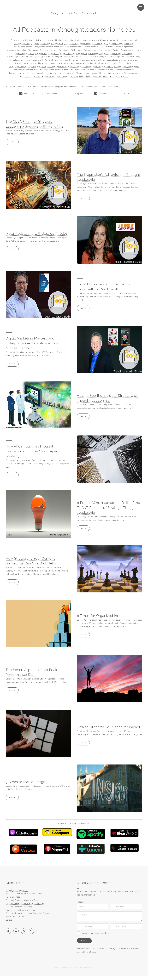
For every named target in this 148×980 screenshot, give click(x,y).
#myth (41, 60)
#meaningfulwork (118, 57)
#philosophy (76, 63)
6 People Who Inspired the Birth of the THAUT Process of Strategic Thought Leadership (109, 508)
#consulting (85, 43)
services (106, 891)
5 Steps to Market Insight (26, 782)
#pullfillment (120, 63)
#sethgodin (42, 66)
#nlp (86, 60)
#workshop (115, 76)
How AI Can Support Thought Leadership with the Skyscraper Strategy (32, 451)
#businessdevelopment (127, 40)
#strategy (18, 70)
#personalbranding (50, 63)
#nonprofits (94, 60)
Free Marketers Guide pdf (17, 917)
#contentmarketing (100, 43)
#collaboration (57, 43)
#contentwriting (116, 43)
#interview (136, 50)
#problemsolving (106, 63)
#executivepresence (124, 47)
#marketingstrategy (35, 57)
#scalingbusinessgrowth (20, 66)
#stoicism (97, 66)
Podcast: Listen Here (14, 894)
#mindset (14, 60)
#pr (96, 63)
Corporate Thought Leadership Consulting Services (28, 913)
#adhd (32, 40)
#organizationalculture (110, 60)
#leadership (81, 53)
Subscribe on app (34, 894)
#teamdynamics (47, 70)
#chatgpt (35, 43)
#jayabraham (41, 53)
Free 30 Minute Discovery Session (21, 910)
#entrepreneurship (99, 47)
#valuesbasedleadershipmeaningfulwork (60, 76)
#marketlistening (52, 57)
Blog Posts (79, 94)
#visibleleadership (94, 76)
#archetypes (45, 40)
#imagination (64, 50)
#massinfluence (83, 57)
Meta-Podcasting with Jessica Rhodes (37, 234)
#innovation (106, 50)
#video (82, 76)
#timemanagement (132, 73)
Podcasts (103, 94)
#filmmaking (33, 50)
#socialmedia (75, 66)
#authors (87, 40)
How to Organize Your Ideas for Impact (109, 727)
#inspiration (126, 50)
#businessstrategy (22, 43)
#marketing (128, 53)
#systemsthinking (31, 70)
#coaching (45, 43)
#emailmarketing (61, 47)
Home (8, 890)
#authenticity (77, 40)
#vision (106, 76)
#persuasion (65, 63)
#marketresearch (68, 57)
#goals (43, 50)
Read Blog (24, 890)
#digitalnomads (46, 47)
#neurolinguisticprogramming (70, 60)
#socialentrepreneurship (58, 66)
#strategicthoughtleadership (126, 66)
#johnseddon (54, 53)
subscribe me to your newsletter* (96, 933)
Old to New (52, 94)
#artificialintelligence (61, 40)
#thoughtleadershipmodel (87, 73)
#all (27, 40)
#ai (37, 40)
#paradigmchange (129, 60)
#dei (36, 47)
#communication (72, 43)
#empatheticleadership (80, 47)
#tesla (67, 70)
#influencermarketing (91, 50)
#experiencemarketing (17, 50)
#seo (33, 66)
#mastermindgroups (100, 57)
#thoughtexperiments (80, 70)
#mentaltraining (134, 57)
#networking (51, 60)
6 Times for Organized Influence (103, 616)
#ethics (111, 47)
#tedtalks (59, 70)
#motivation (25, 60)
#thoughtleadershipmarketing (20, 73)
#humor (54, 50)
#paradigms (20, 63)
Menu (141, 7)
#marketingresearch (16, 57)
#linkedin (103, 53)
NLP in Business (13, 897)
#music (34, 60)
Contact (9, 920)
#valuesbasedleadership (30, 76)
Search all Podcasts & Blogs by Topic (22, 900)
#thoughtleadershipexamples (121, 70)
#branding (111, 40)
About (126, 94)
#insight (116, 50)
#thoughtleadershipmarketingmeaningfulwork (54, 73)
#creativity (129, 43)
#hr (48, 50)
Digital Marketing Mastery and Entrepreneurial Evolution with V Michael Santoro (32, 343)
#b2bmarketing (99, 40)
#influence (76, 50)
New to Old (29, 94)
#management (115, 53)
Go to (12, 142)
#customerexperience (24, 47)
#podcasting (88, 63)
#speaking (87, 66)
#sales (129, 63)
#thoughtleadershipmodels (111, 73)
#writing (125, 76)
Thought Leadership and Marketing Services (25, 903)
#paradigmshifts (34, 63)
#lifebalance (93, 53)
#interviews (20, 53)
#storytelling (108, 66)
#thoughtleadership (99, 70)
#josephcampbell (68, 53)
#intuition (30, 53)
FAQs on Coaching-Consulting (19, 907)
